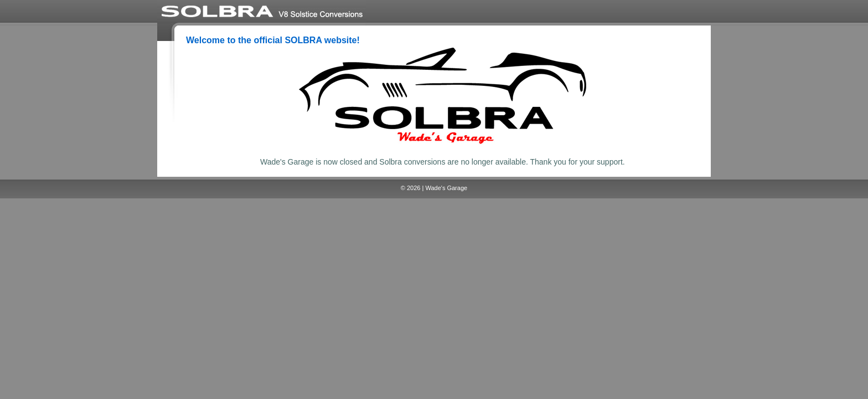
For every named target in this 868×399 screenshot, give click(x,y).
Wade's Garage (446, 188)
